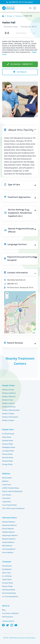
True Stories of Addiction (10, 613)
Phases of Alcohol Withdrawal (12, 492)
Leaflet (34, 333)
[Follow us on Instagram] (12, 625)
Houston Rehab (8, 444)
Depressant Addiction (9, 525)
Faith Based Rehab (9, 590)
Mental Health (7, 478)
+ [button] (7, 294)
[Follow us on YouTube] (16, 625)
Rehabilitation (7, 569)
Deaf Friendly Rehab (9, 593)
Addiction (6, 474)
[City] (19, 16)
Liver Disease (7, 495)
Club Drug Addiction (9, 549)
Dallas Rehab (7, 437)
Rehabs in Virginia (8, 420)
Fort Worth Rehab (8, 434)
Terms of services (19, 638)
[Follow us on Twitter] (8, 625)
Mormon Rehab (7, 586)
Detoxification (7, 566)
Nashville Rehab (8, 441)
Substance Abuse (9, 518)
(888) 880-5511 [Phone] (13, 284)
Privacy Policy (31, 638)
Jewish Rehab (7, 580)
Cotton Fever (7, 485)
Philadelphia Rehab (9, 447)
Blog (4, 610)
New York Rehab (8, 458)
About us (6, 606)
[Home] (4, 16)
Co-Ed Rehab (7, 576)
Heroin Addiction (8, 553)
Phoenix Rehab (7, 454)
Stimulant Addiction (9, 522)
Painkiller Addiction (8, 532)
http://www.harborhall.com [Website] (16, 280)
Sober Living (6, 573)
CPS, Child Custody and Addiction (13, 509)
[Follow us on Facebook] (3, 625)
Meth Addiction (7, 546)
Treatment (7, 562)
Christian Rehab (8, 583)
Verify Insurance (8, 617)
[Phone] (20, 64)
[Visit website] (20, 72)
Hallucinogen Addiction (10, 536)
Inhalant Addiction (8, 542)
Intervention (6, 498)
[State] (10, 16)
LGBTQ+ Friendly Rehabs (11, 488)
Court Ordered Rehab (9, 505)
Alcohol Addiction (8, 529)
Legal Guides (7, 502)
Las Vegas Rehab (8, 451)
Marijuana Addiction (9, 539)
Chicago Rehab (7, 465)
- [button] (7, 297)
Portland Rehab (7, 461)
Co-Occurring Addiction (10, 597)
